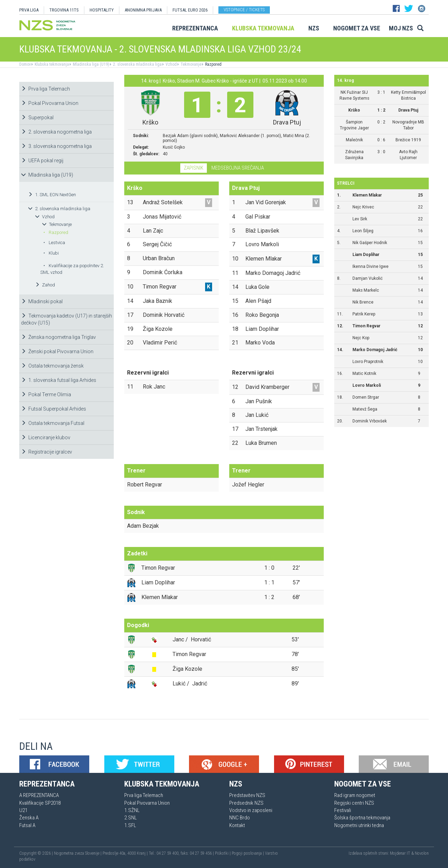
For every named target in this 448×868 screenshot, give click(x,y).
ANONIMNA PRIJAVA (143, 10)
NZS (314, 28)
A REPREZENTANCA (39, 795)
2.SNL (131, 818)
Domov (25, 64)
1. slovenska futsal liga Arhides (59, 380)
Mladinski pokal (42, 301)
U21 (23, 810)
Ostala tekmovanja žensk (52, 366)
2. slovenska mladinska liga (137, 64)
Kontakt (237, 825)
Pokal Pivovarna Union (50, 103)
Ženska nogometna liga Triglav (58, 337)
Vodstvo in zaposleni (251, 810)
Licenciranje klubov (46, 437)
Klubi (51, 253)
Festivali (343, 810)
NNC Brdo (240, 818)
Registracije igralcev (47, 452)
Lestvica (54, 243)
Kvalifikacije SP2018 (40, 803)
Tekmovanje (190, 64)
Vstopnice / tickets (244, 10)
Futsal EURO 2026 (190, 10)
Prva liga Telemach (45, 89)
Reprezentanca (195, 28)
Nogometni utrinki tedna (359, 825)
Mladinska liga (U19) (90, 64)
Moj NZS (401, 28)
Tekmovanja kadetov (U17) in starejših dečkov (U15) (66, 319)
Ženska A (29, 818)
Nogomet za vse (357, 28)
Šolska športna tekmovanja (362, 818)
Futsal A (27, 825)
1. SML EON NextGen (52, 195)
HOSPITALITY (102, 10)
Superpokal (37, 118)
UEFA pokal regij (42, 161)
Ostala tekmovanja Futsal (53, 423)
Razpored (213, 64)
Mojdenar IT (400, 853)
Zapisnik (194, 168)
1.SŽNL (132, 810)
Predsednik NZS (246, 803)
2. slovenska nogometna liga (56, 132)
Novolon (422, 853)
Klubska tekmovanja (263, 28)
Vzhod (171, 64)
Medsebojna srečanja (238, 168)
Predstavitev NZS (247, 795)
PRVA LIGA (29, 10)
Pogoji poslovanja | (248, 853)
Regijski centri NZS (354, 803)
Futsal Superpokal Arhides (54, 409)
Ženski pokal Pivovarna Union (57, 351)
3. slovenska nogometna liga (56, 146)
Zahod (45, 285)
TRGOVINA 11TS (64, 10)
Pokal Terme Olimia (46, 394)
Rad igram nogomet (355, 795)
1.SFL (130, 825)
